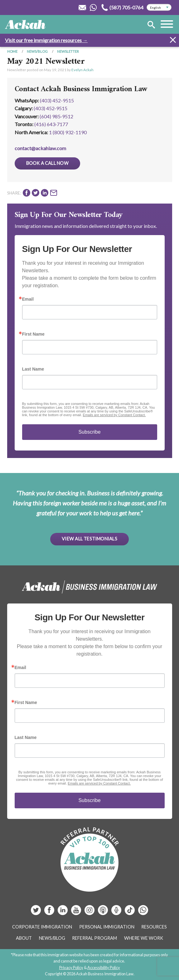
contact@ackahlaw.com (40, 148)
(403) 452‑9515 (51, 108)
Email (28, 299)
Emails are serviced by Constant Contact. (114, 415)
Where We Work (144, 938)
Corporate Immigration (42, 927)
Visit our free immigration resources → (46, 40)
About (24, 938)
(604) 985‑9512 (56, 116)
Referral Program (94, 938)
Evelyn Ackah (82, 70)
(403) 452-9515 (57, 100)
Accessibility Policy (104, 968)
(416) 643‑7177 (51, 124)
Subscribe (89, 432)
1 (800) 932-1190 (68, 132)
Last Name (33, 369)
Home (12, 51)
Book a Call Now (47, 163)
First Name (33, 334)
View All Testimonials (89, 539)
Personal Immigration (107, 927)
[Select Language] (159, 7)
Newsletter (68, 51)
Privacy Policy (71, 968)
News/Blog (37, 51)
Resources (154, 927)
